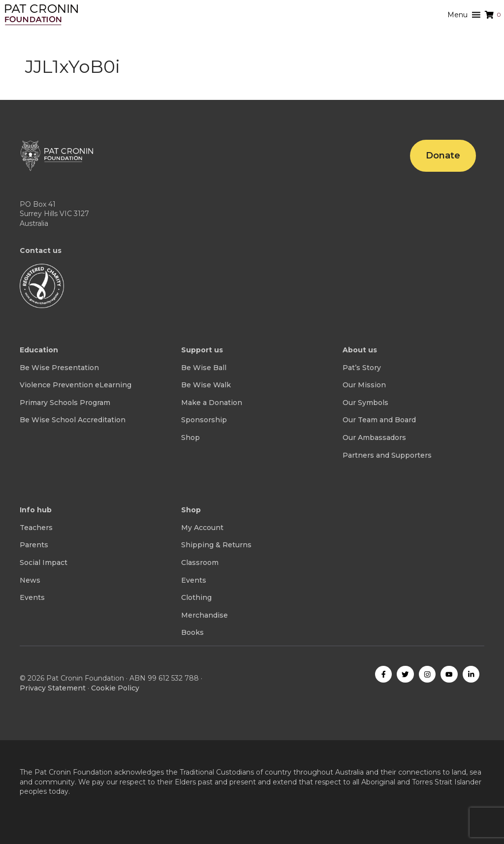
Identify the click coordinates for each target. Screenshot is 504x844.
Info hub (36, 510)
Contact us (41, 250)
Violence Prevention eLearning (76, 385)
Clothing (196, 597)
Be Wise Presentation (59, 368)
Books (192, 632)
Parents (34, 545)
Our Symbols (365, 403)
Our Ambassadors (374, 438)
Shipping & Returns (216, 545)
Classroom (200, 563)
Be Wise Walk (206, 385)
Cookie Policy (115, 688)
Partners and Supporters (387, 455)
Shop (190, 438)
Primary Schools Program (65, 403)
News (30, 580)
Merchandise (205, 615)
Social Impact (44, 563)
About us (360, 350)
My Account (202, 528)
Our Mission (364, 385)
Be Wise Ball (204, 368)
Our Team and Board (379, 420)
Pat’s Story (362, 368)
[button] (457, 15)
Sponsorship (204, 420)
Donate (443, 156)
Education (39, 350)
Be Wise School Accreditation (73, 420)
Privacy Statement (53, 688)
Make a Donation (212, 403)
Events (32, 597)
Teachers (36, 528)
